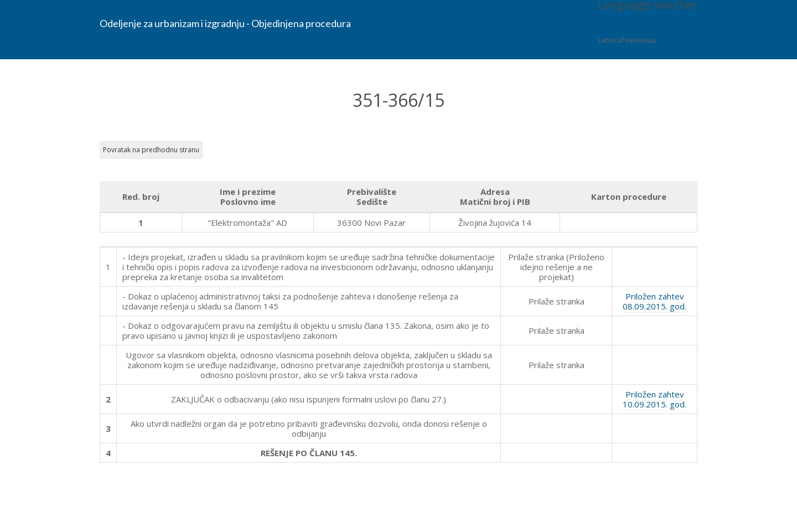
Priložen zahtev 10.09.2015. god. (654, 399)
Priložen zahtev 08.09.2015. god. (654, 301)
